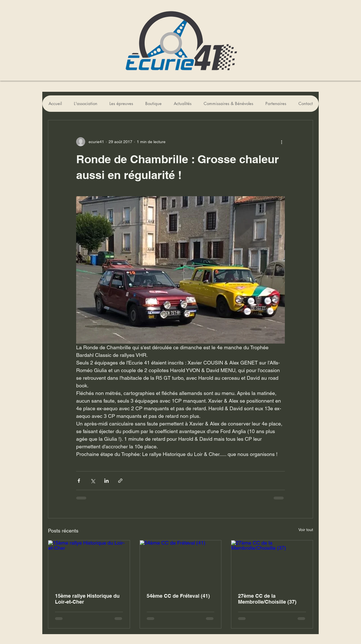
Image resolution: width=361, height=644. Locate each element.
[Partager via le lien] (120, 481)
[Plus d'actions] (281, 142)
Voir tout (306, 530)
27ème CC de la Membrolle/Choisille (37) (267, 599)
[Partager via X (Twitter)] (93, 481)
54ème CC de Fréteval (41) (178, 596)
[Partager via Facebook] (79, 481)
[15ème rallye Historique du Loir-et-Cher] (89, 563)
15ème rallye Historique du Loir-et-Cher (87, 599)
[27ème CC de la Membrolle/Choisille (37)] (272, 563)
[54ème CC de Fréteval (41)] (181, 563)
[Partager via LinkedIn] (106, 481)
